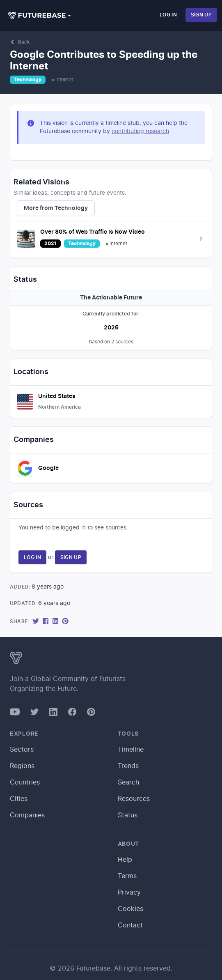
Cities (19, 799)
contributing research (140, 131)
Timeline (131, 750)
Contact (130, 925)
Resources (134, 799)
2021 (50, 244)
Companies (27, 815)
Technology (28, 80)
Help (125, 860)
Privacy (129, 893)
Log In (168, 15)
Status (128, 815)
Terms (127, 876)
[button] (40, 16)
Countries (25, 782)
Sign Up (201, 15)
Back (20, 42)
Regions (22, 766)
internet (64, 80)
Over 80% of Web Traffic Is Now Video (93, 232)
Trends (128, 766)
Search (128, 782)
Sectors (22, 750)
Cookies (130, 909)
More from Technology (56, 208)
